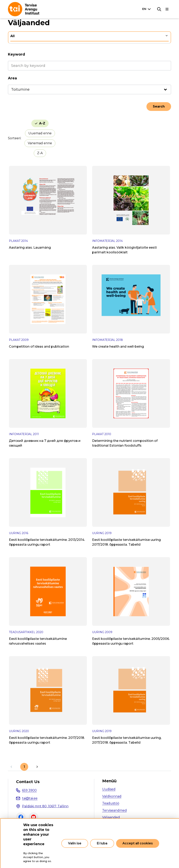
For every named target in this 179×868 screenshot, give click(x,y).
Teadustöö (111, 803)
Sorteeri (14, 138)
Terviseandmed (115, 810)
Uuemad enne (40, 133)
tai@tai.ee (30, 798)
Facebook (21, 817)
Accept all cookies (138, 843)
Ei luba (102, 843)
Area (12, 78)
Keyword (16, 54)
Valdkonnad (112, 796)
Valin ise (75, 843)
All (13, 36)
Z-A (40, 153)
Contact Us (28, 782)
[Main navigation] (167, 9)
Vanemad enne (40, 143)
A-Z (42, 123)
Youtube (34, 817)
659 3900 (29, 790)
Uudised (109, 789)
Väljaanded (111, 817)
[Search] (159, 9)
